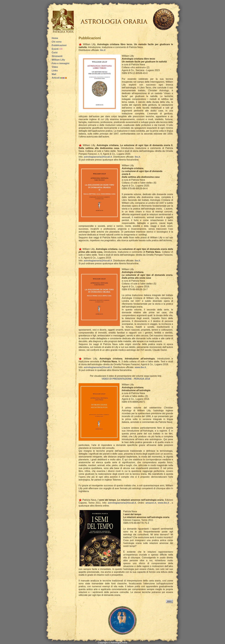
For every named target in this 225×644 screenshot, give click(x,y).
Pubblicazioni (59, 45)
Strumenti (57, 56)
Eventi (55, 49)
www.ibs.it (140, 367)
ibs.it (102, 50)
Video (55, 67)
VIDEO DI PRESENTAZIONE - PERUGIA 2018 (126, 379)
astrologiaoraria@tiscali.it (98, 157)
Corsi (55, 53)
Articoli (56, 78)
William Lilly (58, 60)
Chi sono (57, 42)
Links (55, 71)
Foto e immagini (61, 63)
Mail (54, 74)
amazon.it (151, 503)
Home (55, 38)
